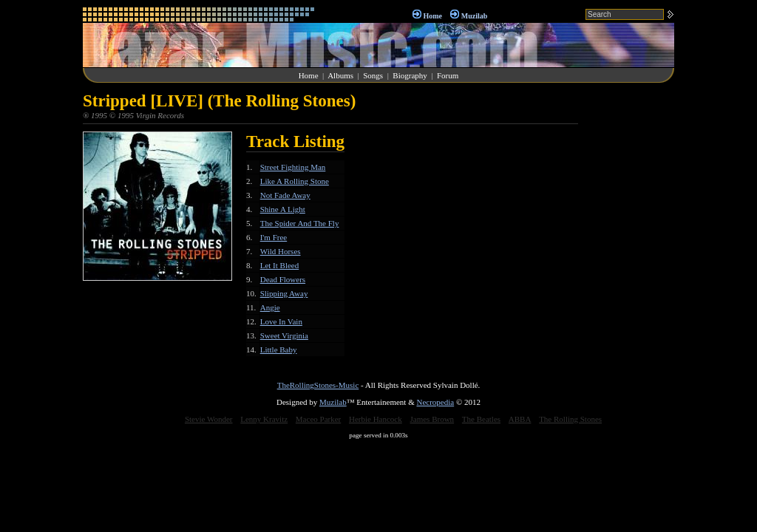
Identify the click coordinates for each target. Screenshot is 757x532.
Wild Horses (281, 251)
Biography (410, 75)
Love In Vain (281, 321)
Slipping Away (284, 293)
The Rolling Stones (570, 419)
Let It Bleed (280, 265)
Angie (270, 307)
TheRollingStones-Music (318, 385)
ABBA (520, 419)
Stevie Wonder (209, 419)
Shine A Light (283, 209)
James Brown (432, 419)
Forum (448, 75)
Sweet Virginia (284, 335)
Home (432, 16)
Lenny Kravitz (264, 419)
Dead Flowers (283, 279)
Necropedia (435, 402)
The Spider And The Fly (300, 223)
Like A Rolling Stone (295, 181)
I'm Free (274, 237)
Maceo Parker (318, 419)
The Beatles (481, 419)
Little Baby (279, 349)
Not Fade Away (285, 195)
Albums (340, 75)
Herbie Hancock (376, 419)
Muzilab (475, 16)
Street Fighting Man (293, 167)
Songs (373, 75)
